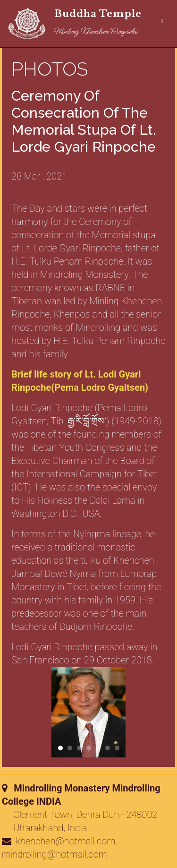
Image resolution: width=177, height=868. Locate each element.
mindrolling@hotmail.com (55, 854)
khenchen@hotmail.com (66, 841)
